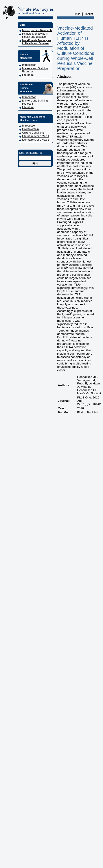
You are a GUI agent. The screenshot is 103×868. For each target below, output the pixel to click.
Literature (28, 75)
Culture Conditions (33, 133)
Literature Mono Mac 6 (36, 140)
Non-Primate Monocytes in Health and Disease (37, 42)
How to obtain (30, 129)
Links (77, 14)
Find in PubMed (88, 412)
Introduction (29, 65)
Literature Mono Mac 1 (36, 136)
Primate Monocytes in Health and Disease (35, 35)
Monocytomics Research (37, 30)
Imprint (89, 14)
